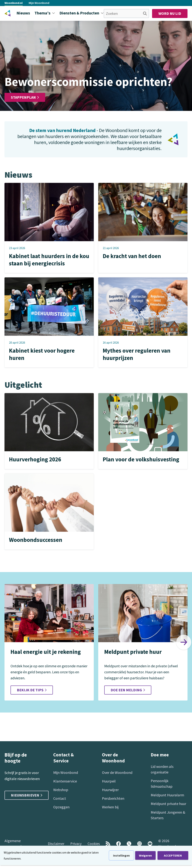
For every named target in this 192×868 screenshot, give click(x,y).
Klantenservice (65, 781)
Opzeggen (61, 807)
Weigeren (145, 855)
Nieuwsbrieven (27, 795)
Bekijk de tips (32, 690)
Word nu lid (170, 13)
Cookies (94, 844)
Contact (60, 798)
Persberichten (113, 798)
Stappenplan (25, 97)
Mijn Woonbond (39, 3)
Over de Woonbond (117, 772)
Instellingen (121, 855)
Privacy (76, 844)
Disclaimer (56, 844)
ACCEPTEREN (173, 855)
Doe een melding (128, 690)
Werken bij (110, 807)
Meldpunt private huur (168, 804)
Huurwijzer (110, 790)
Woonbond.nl (14, 3)
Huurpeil (109, 781)
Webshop (61, 790)
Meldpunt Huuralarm (167, 795)
